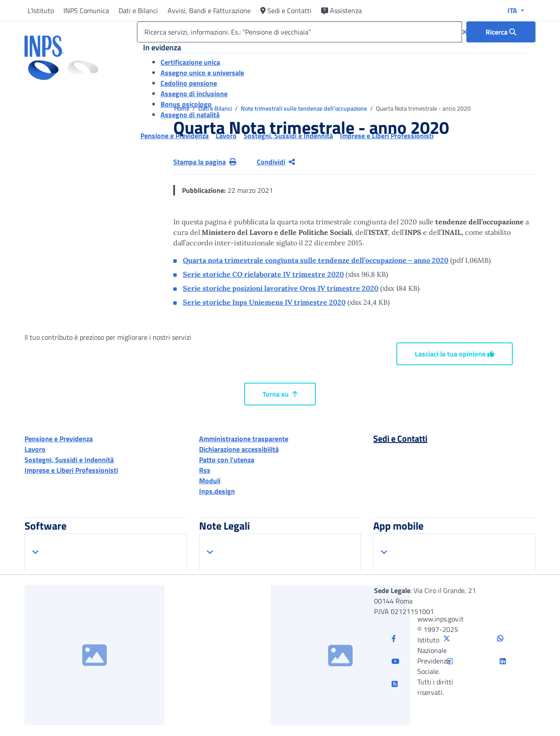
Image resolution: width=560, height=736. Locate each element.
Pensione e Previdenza (59, 439)
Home (182, 108)
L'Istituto (41, 10)
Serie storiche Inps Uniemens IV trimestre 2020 (264, 302)
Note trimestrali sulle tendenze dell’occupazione (304, 108)
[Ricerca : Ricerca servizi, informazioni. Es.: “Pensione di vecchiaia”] (501, 32)
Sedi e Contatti (286, 10)
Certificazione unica (190, 62)
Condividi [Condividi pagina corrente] (276, 162)
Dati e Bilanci (138, 10)
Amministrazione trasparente (244, 439)
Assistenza (341, 10)
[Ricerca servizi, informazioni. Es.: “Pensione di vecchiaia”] (299, 32)
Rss (205, 470)
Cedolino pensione (189, 83)
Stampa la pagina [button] (205, 162)
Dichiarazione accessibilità (239, 449)
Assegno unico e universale (202, 73)
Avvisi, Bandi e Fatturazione (209, 10)
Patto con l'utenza (227, 460)
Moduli (210, 481)
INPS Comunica (86, 10)
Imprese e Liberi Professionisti (71, 470)
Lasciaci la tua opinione (455, 354)
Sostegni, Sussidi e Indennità (69, 460)
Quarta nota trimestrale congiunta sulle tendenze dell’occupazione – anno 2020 (316, 260)
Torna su (280, 394)
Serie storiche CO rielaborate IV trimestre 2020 (263, 274)
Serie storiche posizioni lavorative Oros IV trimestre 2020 (281, 288)
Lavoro (35, 449)
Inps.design (217, 491)
